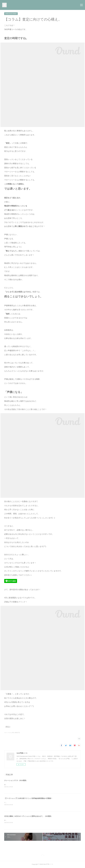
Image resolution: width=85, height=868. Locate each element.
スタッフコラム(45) (9, 733)
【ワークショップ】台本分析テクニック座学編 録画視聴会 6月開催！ (28, 798)
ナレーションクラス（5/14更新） (16, 780)
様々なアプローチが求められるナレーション (17, 785)
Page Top (42, 856)
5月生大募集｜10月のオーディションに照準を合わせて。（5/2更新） (28, 816)
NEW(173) (17, 733)
